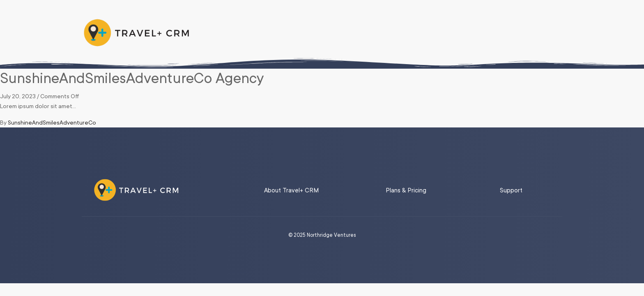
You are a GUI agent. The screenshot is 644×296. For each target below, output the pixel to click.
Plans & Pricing (406, 191)
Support (511, 191)
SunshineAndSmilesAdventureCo (52, 123)
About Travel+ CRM (291, 191)
